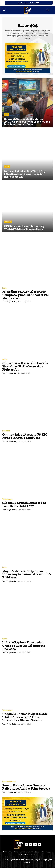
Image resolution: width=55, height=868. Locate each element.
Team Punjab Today (9, 302)
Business (8, 222)
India (6, 114)
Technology (7, 499)
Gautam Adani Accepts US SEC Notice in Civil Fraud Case (25, 436)
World (5, 359)
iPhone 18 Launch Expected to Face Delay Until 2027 (24, 504)
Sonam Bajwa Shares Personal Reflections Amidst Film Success (26, 787)
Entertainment (9, 782)
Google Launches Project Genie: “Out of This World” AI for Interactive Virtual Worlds (25, 717)
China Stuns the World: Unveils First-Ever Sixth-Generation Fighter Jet (25, 366)
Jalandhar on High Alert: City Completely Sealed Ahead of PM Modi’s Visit (26, 295)
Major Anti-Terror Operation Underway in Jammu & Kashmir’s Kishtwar (27, 574)
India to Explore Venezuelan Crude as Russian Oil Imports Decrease (24, 646)
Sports (7, 167)
